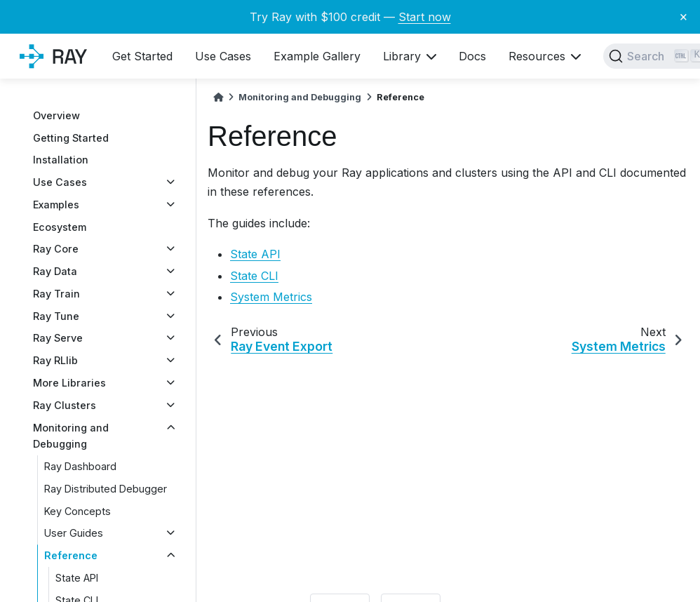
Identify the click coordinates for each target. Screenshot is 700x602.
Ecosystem (60, 227)
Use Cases (60, 182)
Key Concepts (78, 511)
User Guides (74, 533)
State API (77, 578)
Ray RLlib (55, 360)
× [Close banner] (684, 16)
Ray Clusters (65, 405)
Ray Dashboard (80, 466)
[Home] (218, 97)
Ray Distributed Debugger (106, 489)
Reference (71, 555)
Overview (56, 115)
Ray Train (56, 294)
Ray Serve (58, 338)
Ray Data (55, 271)
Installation (61, 160)
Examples (56, 205)
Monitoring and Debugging (71, 436)
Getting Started (71, 138)
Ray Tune (56, 316)
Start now (425, 17)
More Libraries (69, 383)
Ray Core (56, 249)
